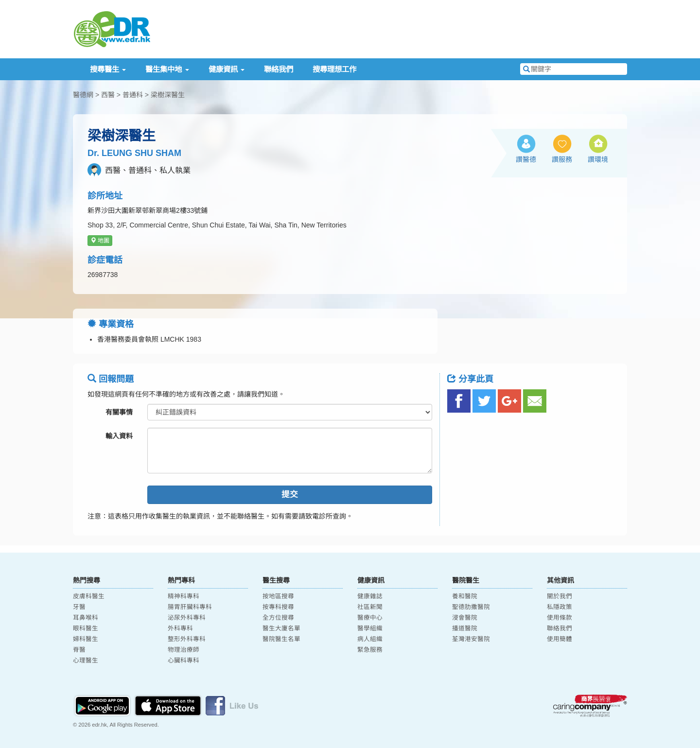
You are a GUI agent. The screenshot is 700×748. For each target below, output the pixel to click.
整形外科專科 (187, 639)
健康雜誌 (370, 596)
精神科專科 (184, 596)
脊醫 (79, 650)
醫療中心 (370, 618)
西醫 (108, 95)
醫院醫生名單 (281, 639)
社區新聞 (370, 607)
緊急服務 (370, 650)
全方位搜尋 (278, 618)
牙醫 (79, 607)
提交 (290, 495)
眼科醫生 (86, 628)
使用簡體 (560, 639)
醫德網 (83, 95)
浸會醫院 (465, 618)
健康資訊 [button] (227, 69)
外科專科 (180, 628)
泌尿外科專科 (187, 618)
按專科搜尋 (278, 607)
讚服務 (562, 159)
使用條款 (560, 618)
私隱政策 (560, 607)
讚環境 (598, 159)
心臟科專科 (184, 661)
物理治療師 (184, 650)
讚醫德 (526, 159)
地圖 (100, 241)
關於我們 (560, 596)
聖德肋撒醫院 (471, 607)
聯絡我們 (279, 69)
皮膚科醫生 (89, 596)
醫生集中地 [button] (167, 69)
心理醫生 (86, 661)
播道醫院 (465, 628)
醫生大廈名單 (281, 628)
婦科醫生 (86, 639)
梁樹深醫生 (168, 95)
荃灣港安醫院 (471, 639)
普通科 (133, 95)
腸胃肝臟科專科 (190, 607)
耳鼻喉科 (86, 618)
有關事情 (119, 412)
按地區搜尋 (278, 596)
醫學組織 (370, 628)
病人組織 (370, 639)
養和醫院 (465, 596)
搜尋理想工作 (334, 69)
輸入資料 (119, 436)
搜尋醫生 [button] (108, 69)
